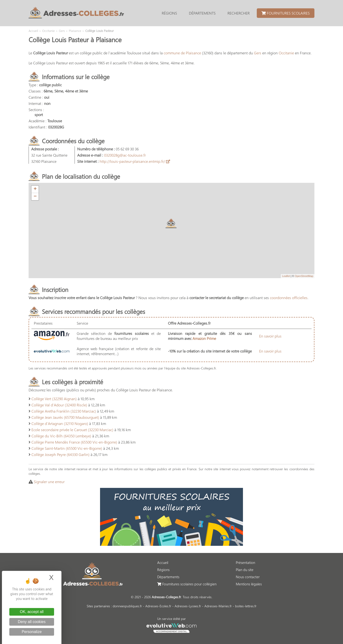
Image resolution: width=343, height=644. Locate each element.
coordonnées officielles (289, 298)
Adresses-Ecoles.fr (158, 606)
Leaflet (286, 276)
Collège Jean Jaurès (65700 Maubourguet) (65, 417)
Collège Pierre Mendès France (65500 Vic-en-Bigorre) (74, 442)
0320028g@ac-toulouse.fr (125, 155)
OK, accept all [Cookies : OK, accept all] (32, 612)
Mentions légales (249, 584)
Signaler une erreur (49, 482)
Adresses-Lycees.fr (188, 606)
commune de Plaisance (182, 53)
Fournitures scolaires (286, 13)
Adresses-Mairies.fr (218, 606)
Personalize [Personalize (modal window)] (32, 632)
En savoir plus (270, 336)
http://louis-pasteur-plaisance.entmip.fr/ (135, 161)
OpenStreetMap (304, 276)
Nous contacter (248, 577)
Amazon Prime (204, 338)
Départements (202, 13)
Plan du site (245, 570)
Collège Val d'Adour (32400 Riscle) (59, 405)
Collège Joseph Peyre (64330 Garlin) (61, 454)
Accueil (163, 562)
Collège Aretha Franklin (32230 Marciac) (64, 411)
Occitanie (286, 53)
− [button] (35, 197)
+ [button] (35, 189)
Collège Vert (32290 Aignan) (54, 399)
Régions (169, 13)
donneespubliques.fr (127, 606)
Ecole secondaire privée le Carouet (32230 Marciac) (72, 430)
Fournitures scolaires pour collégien (187, 584)
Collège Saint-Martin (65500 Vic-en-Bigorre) (67, 448)
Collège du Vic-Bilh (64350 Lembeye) (61, 436)
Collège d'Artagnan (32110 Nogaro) (60, 423)
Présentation (245, 562)
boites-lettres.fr (246, 606)
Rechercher (239, 13)
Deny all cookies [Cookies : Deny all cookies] (32, 622)
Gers (258, 53)
